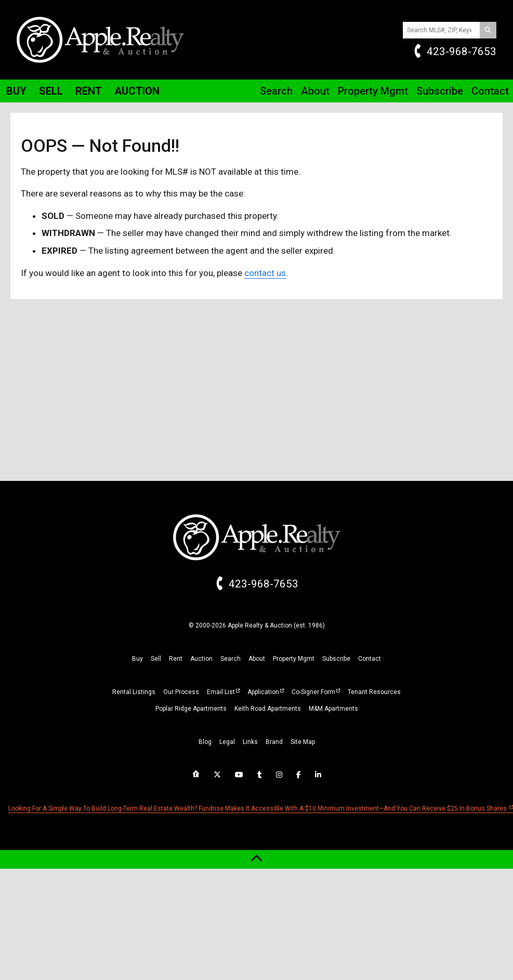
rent (176, 659)
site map (303, 742)
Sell (51, 91)
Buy (16, 91)
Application (263, 692)
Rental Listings (134, 692)
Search (276, 91)
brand (274, 742)
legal (227, 742)
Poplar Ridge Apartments (191, 709)
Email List (221, 692)
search (231, 659)
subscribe (336, 659)
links (250, 742)
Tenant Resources (374, 692)
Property (373, 91)
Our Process (181, 692)
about (257, 659)
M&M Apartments (333, 709)
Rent (89, 91)
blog (205, 742)
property (294, 659)
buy (137, 659)
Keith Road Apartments (268, 709)
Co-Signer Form (313, 692)
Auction (137, 91)
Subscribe (440, 91)
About (315, 91)
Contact (490, 91)
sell (156, 659)
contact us (265, 273)
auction (201, 659)
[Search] (488, 30)
